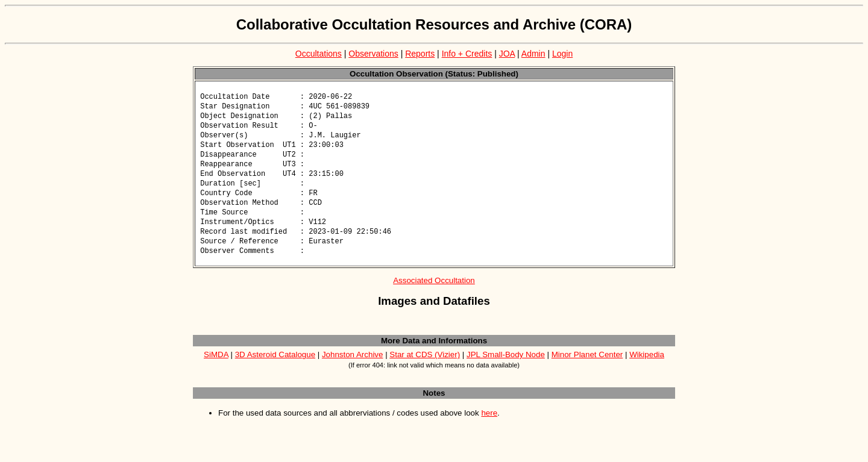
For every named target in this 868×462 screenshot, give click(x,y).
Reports (420, 54)
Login (562, 54)
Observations (373, 54)
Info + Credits (467, 54)
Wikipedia (647, 366)
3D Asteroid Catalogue (275, 366)
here (489, 424)
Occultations (319, 54)
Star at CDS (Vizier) (425, 366)
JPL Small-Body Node (506, 366)
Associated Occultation (434, 292)
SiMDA (216, 366)
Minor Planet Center (587, 366)
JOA (507, 54)
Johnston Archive (353, 366)
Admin (533, 54)
